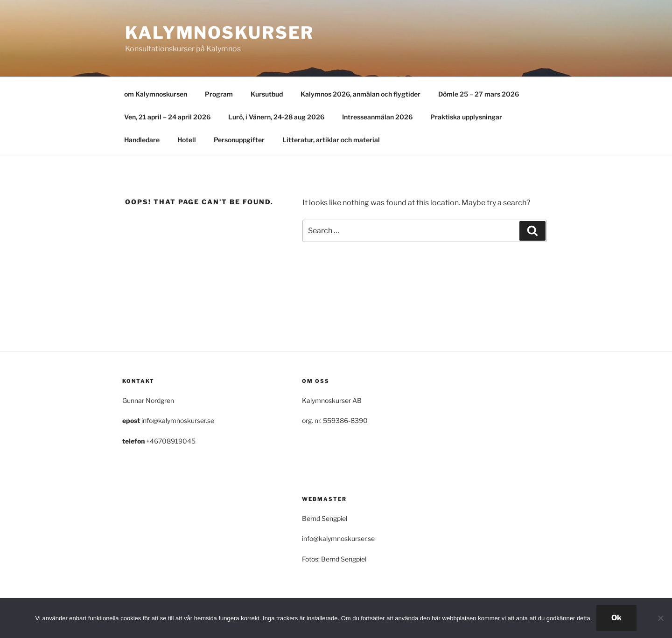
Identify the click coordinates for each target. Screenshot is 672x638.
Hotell (187, 140)
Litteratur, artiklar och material (331, 140)
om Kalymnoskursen (156, 94)
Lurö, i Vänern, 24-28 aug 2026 (276, 117)
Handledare (142, 140)
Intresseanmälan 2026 (377, 117)
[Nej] (660, 618)
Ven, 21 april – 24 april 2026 (167, 117)
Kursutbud (267, 94)
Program (219, 94)
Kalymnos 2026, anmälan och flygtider (360, 94)
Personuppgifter (239, 140)
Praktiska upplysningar (466, 117)
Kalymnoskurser (220, 33)
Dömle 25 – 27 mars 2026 (479, 94)
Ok (616, 618)
